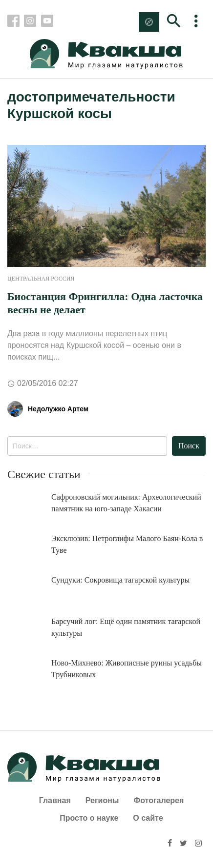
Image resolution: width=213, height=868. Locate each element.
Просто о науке (89, 818)
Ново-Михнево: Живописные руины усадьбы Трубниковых (127, 669)
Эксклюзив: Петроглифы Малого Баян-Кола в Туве (127, 544)
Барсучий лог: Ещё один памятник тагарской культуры (126, 627)
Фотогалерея (159, 800)
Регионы (102, 800)
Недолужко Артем (58, 409)
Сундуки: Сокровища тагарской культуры (120, 580)
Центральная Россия (41, 279)
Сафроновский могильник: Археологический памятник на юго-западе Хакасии (126, 503)
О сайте (148, 818)
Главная (55, 800)
